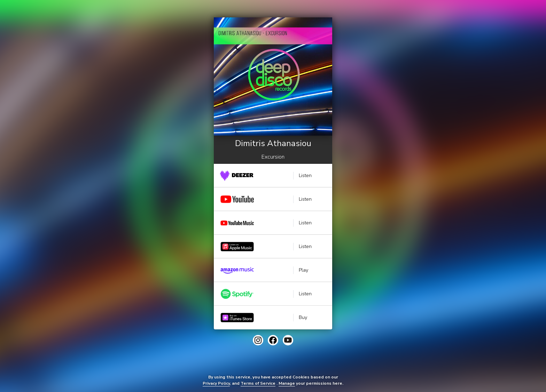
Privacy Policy (216, 383)
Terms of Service (258, 383)
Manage (287, 383)
